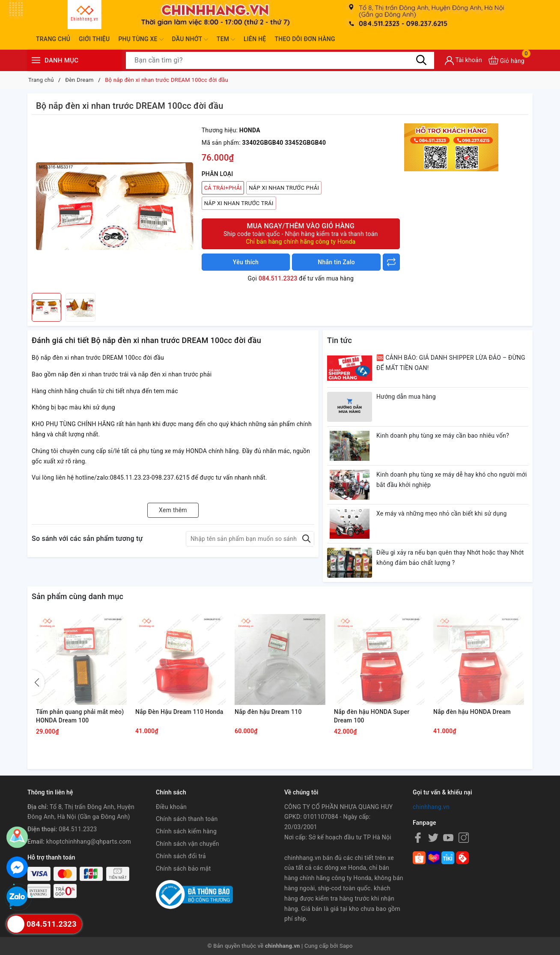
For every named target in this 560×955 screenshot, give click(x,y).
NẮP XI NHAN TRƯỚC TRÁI (239, 203)
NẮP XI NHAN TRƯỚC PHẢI (284, 188)
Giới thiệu (94, 39)
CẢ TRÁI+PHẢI (223, 188)
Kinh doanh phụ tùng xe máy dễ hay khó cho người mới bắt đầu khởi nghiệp (452, 480)
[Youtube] (448, 838)
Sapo (346, 946)
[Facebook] (418, 838)
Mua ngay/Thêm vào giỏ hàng (301, 234)
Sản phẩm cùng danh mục (77, 596)
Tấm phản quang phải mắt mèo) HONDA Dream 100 (80, 716)
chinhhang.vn (431, 807)
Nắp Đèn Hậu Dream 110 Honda (179, 712)
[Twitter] (433, 838)
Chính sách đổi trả (181, 856)
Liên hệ (255, 39)
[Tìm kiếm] (421, 60)
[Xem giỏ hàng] (506, 60)
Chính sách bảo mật (183, 868)
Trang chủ (53, 39)
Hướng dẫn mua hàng (406, 397)
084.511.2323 (278, 278)
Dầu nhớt (190, 39)
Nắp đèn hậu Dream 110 (268, 712)
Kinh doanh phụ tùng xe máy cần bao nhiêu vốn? (443, 436)
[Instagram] (464, 838)
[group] (115, 206)
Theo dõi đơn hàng (305, 39)
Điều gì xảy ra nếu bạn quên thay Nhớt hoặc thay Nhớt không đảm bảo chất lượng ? (450, 558)
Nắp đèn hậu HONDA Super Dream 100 (372, 716)
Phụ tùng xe (141, 39)
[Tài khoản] (463, 61)
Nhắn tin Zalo (336, 262)
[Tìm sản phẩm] (280, 60)
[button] (38, 683)
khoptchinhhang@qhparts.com (89, 842)
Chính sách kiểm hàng (186, 831)
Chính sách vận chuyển (188, 844)
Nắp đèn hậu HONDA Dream (472, 712)
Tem (226, 39)
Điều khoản (171, 807)
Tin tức (340, 340)
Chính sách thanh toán (187, 819)
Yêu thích (246, 262)
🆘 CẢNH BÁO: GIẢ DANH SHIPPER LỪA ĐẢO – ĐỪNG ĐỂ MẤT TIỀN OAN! (451, 363)
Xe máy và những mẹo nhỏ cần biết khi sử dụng (442, 513)
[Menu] (36, 60)
